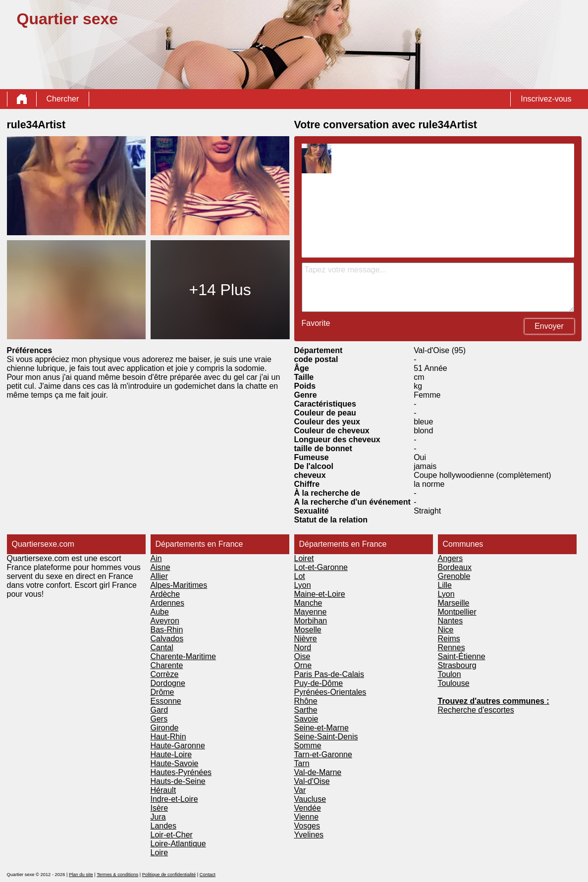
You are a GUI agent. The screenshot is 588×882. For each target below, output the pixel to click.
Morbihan (311, 621)
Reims (449, 639)
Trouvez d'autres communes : (494, 701)
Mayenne (311, 612)
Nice (446, 630)
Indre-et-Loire (174, 799)
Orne (303, 665)
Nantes (451, 621)
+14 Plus (220, 290)
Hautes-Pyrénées (181, 772)
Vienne (307, 817)
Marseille (454, 603)
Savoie (306, 719)
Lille (445, 585)
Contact (208, 875)
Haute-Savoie (175, 763)
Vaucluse (310, 799)
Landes (164, 826)
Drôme (162, 692)
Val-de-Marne (318, 772)
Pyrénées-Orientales (330, 692)
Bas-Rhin (167, 630)
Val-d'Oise (312, 781)
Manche (308, 603)
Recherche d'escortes (476, 710)
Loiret (304, 558)
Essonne (166, 701)
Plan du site (81, 875)
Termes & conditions (117, 875)
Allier (160, 576)
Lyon (303, 585)
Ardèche (165, 594)
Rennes (452, 648)
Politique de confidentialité (169, 875)
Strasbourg (457, 665)
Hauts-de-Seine (178, 781)
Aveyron (165, 621)
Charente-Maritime (183, 656)
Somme (308, 746)
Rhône (306, 701)
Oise (302, 656)
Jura (158, 817)
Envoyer (549, 326)
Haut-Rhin (168, 737)
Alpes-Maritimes (179, 585)
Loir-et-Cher (172, 835)
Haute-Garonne (178, 746)
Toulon (450, 674)
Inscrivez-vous (546, 99)
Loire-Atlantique (178, 844)
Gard (160, 710)
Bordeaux (455, 567)
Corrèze (165, 674)
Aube (160, 612)
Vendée (308, 808)
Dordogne (168, 683)
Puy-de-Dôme (319, 683)
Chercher (63, 99)
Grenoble (454, 576)
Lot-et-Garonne (321, 567)
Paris (304, 674)
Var (300, 790)
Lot (300, 576)
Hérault (163, 790)
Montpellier (457, 612)
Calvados (167, 639)
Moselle (308, 630)
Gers (159, 719)
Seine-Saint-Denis (326, 737)
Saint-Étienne (462, 656)
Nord (303, 648)
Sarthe (306, 710)
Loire (160, 853)
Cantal (162, 648)
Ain (156, 558)
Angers (451, 558)
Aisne (160, 567)
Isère (160, 808)
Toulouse (454, 683)
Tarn (302, 763)
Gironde (165, 728)
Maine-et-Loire (320, 594)
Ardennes (168, 603)
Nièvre (306, 639)
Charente (167, 665)
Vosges (307, 826)
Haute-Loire (171, 754)
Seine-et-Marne (321, 728)
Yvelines (309, 835)
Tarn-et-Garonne (323, 754)
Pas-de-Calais (339, 674)
